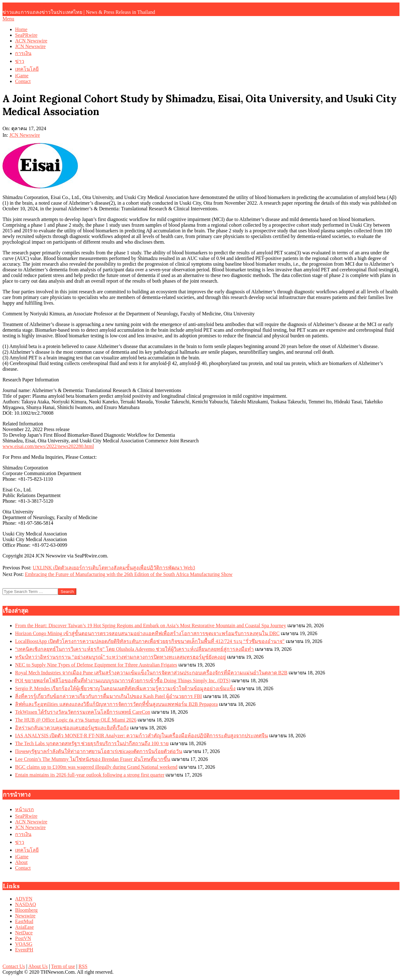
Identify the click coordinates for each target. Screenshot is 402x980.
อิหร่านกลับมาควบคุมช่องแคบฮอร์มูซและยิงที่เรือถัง (72, 728)
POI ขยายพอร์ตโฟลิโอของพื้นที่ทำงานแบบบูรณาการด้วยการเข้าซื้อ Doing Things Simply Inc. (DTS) (123, 681)
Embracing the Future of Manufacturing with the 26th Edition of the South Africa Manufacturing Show (129, 574)
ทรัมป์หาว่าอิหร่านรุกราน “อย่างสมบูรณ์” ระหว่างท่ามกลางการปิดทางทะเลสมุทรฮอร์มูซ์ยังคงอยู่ (120, 657)
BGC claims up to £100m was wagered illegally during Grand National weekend (96, 767)
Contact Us (14, 966)
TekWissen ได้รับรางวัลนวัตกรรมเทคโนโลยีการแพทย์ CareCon (83, 712)
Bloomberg (26, 910)
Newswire (25, 916)
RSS (83, 966)
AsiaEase (24, 927)
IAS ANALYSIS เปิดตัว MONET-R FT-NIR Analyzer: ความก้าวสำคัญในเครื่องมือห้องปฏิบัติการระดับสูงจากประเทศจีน (141, 736)
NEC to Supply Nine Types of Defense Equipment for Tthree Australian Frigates (96, 665)
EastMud (24, 921)
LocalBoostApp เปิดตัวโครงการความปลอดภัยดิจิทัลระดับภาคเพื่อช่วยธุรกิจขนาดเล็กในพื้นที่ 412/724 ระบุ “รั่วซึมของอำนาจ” (150, 641)
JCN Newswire (25, 135)
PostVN (23, 938)
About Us (38, 966)
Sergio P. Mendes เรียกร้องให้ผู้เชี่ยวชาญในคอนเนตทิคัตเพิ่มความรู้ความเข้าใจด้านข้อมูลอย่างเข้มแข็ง (125, 688)
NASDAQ (26, 904)
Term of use (63, 966)
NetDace (24, 933)
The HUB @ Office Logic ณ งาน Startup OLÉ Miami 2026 (76, 720)
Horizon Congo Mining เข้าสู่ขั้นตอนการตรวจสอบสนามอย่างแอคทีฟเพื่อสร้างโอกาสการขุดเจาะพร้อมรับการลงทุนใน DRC (147, 633)
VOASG (24, 944)
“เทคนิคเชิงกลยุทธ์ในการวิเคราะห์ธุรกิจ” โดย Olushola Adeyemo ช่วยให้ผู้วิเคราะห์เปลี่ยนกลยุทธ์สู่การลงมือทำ (134, 649)
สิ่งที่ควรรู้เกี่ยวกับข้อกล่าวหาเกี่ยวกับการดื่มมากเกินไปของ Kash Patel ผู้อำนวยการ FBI (109, 696)
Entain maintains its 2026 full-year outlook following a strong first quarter (90, 775)
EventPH (24, 950)
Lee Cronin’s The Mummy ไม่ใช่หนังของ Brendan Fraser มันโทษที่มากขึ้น (93, 759)
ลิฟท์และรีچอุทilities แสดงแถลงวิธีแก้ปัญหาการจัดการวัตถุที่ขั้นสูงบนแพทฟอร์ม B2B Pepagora (116, 704)
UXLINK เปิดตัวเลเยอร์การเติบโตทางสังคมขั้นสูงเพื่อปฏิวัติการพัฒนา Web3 (114, 568)
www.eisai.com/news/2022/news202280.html (48, 446)
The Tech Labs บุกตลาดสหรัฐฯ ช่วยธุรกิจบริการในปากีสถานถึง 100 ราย (92, 743)
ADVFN (24, 899)
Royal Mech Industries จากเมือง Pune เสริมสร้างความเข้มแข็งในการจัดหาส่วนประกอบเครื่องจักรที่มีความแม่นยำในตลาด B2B (151, 673)
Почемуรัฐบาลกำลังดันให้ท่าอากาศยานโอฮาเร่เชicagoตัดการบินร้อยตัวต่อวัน (99, 751)
